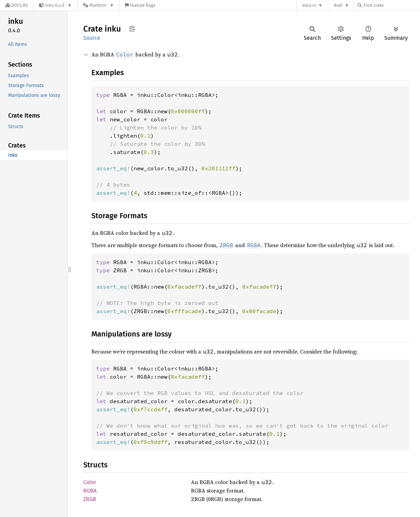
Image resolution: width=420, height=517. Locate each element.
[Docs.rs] (17, 5)
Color (90, 482)
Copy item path (132, 29)
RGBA (90, 491)
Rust (338, 5)
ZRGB (90, 499)
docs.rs (309, 5)
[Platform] (98, 5)
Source (92, 38)
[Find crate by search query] (391, 5)
